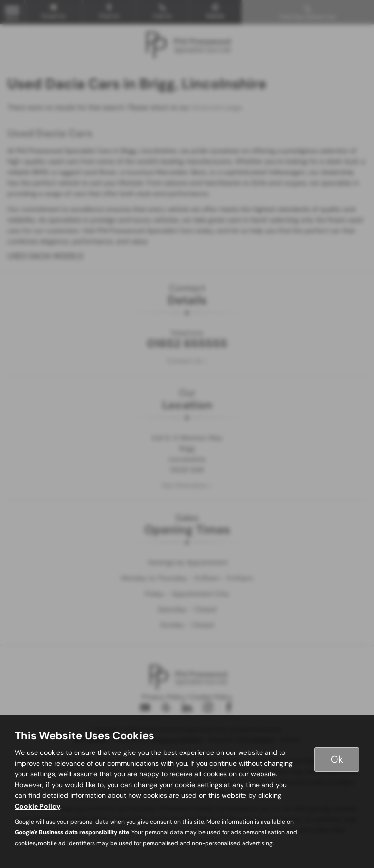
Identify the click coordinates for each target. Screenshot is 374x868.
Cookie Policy (37, 806)
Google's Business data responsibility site (72, 832)
